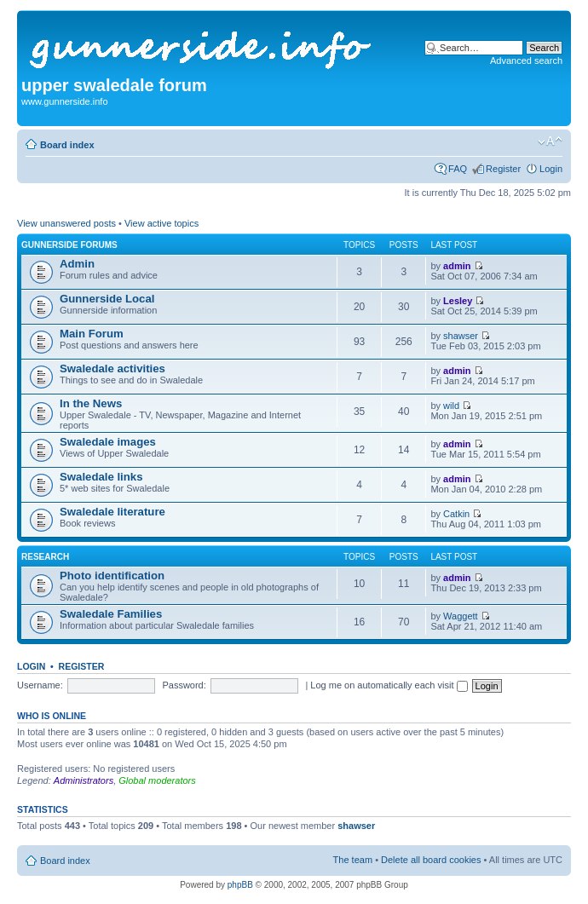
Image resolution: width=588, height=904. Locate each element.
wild (451, 406)
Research (45, 557)
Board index (67, 145)
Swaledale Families (111, 614)
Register (503, 169)
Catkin (456, 514)
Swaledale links (101, 477)
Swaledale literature (112, 512)
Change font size (550, 141)
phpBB (240, 885)
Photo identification (112, 576)
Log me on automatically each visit (389, 685)
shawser (461, 336)
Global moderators (157, 780)
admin (457, 266)
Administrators (84, 780)
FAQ (458, 169)
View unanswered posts (66, 223)
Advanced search (526, 60)
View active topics (161, 223)
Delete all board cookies (431, 860)
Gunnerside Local (107, 299)
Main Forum (92, 334)
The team (353, 860)
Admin (77, 264)
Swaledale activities (112, 369)
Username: (40, 685)
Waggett (461, 616)
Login (551, 169)
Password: (184, 685)
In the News (91, 403)
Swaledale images (108, 442)
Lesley (458, 301)
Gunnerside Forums (69, 245)
